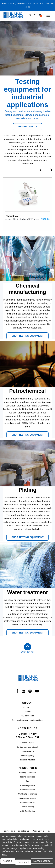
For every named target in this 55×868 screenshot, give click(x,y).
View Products (27, 127)
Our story (27, 707)
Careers (27, 712)
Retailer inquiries (27, 760)
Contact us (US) (27, 743)
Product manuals (27, 802)
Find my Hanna (27, 751)
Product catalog (27, 807)
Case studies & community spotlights (28, 720)
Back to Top (27, 652)
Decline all (23, 862)
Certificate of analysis (27, 794)
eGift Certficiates (27, 811)
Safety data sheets (27, 798)
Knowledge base (27, 785)
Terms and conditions (16, 831)
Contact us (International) (28, 747)
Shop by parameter (27, 773)
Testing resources (27, 777)
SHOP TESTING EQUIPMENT (27, 336)
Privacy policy (42, 831)
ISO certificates (27, 716)
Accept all (8, 861)
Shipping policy (28, 756)
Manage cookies (42, 861)
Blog (27, 781)
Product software (27, 790)
